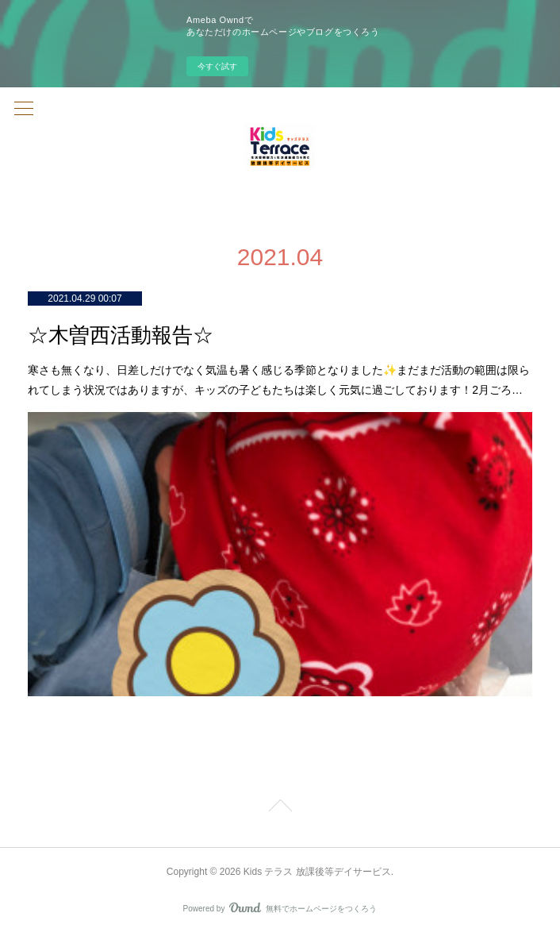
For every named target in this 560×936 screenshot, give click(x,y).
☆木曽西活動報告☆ (121, 335)
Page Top (280, 808)
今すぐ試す (217, 66)
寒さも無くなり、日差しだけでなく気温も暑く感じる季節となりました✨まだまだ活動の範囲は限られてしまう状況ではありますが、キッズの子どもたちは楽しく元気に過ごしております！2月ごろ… (279, 380)
